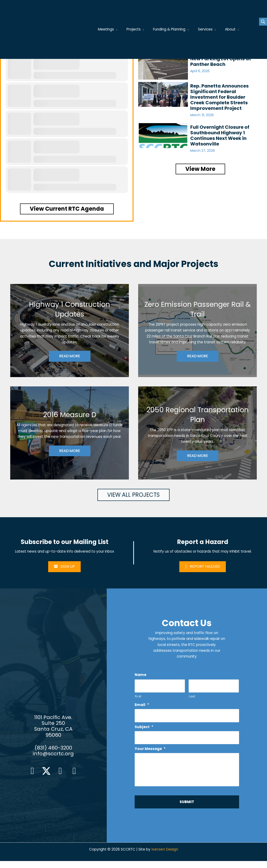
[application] (122, 30)
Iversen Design (166, 856)
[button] (67, 209)
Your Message (151, 751)
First (138, 698)
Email (142, 707)
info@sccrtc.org (53, 758)
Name (141, 677)
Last (192, 698)
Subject (144, 729)
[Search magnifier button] (263, 22)
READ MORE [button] (70, 357)
